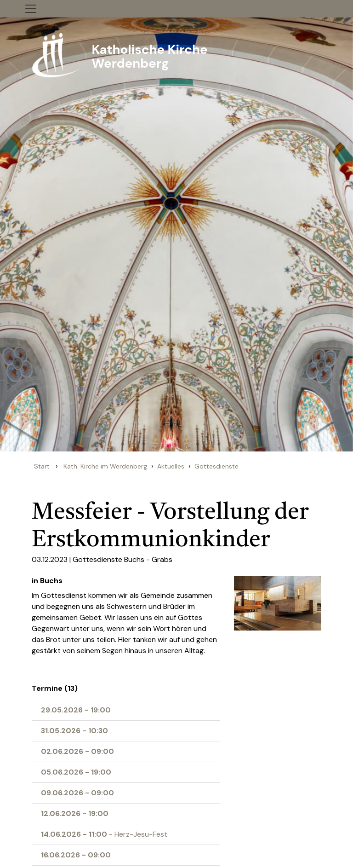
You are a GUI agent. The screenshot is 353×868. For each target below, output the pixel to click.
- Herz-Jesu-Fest (104, 834)
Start (42, 466)
